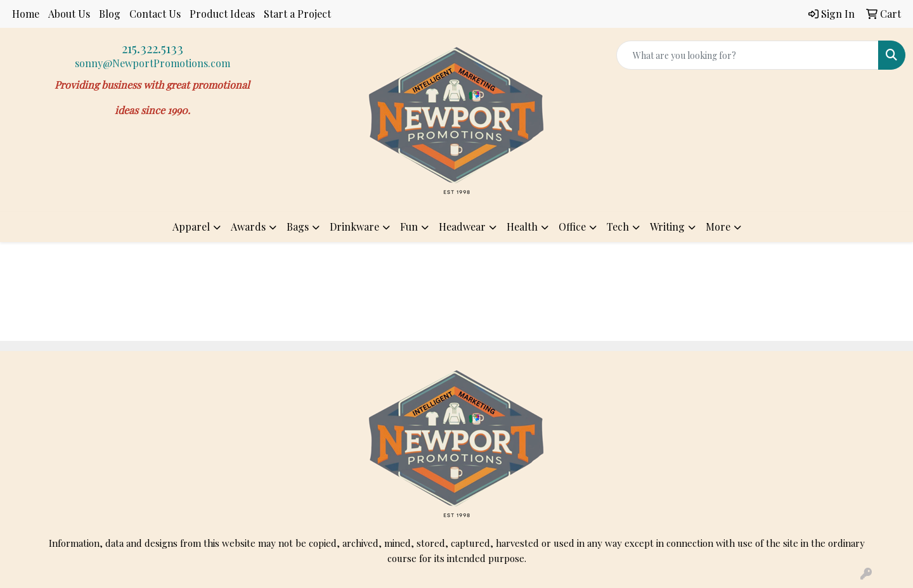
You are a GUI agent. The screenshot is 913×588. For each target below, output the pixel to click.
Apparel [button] (191, 227)
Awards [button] (248, 227)
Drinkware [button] (354, 227)
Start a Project (297, 14)
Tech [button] (618, 227)
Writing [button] (667, 227)
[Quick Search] (748, 55)
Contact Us (155, 14)
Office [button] (572, 227)
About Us (69, 14)
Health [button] (522, 227)
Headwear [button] (462, 227)
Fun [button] (409, 227)
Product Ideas (222, 14)
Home (26, 14)
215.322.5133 (152, 48)
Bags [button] (298, 227)
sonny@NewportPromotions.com (152, 63)
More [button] (718, 227)
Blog (110, 14)
